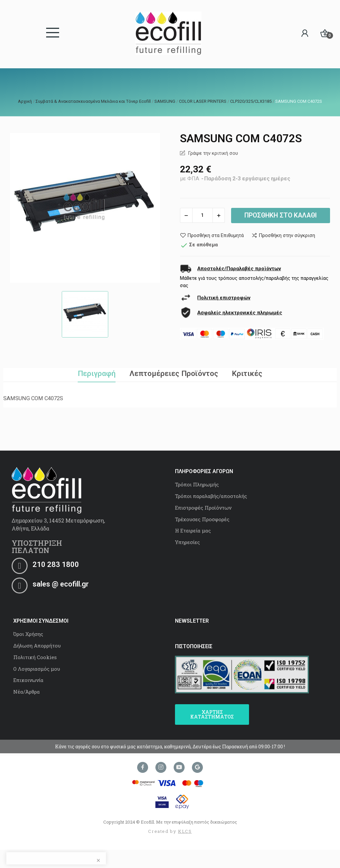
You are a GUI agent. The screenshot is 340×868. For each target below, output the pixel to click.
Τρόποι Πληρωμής (197, 484)
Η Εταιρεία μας (193, 530)
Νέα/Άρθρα (27, 692)
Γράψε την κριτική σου (212, 153)
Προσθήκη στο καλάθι (281, 215)
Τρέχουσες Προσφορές (202, 519)
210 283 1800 (56, 564)
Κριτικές (247, 373)
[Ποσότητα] (203, 215)
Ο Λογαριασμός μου (37, 669)
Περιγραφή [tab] (97, 373)
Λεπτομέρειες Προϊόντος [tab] (174, 373)
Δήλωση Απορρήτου (37, 646)
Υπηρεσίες (187, 542)
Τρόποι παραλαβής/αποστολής (211, 496)
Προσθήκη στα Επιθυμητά (212, 236)
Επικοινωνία (28, 680)
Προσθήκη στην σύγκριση (283, 236)
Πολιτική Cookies (35, 657)
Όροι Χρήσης (28, 634)
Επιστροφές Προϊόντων (203, 508)
